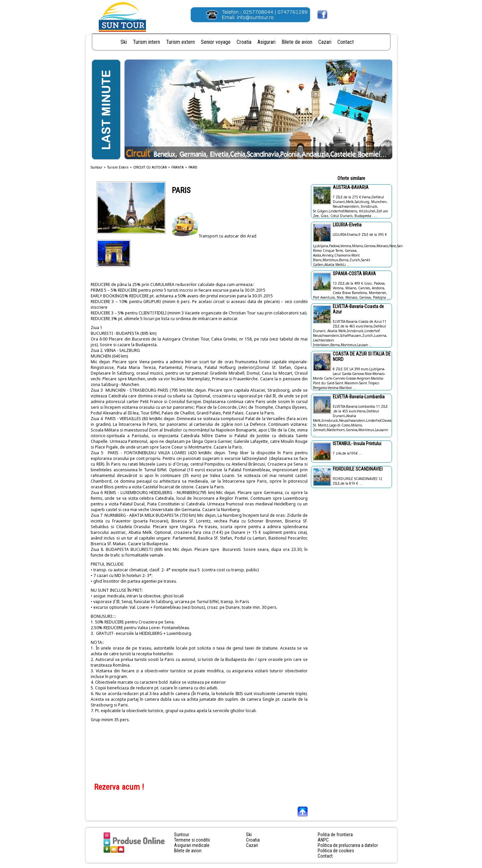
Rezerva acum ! (119, 787)
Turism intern (146, 42)
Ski (124, 42)
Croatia (244, 42)
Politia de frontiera (335, 835)
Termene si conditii (192, 840)
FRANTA (178, 167)
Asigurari (266, 42)
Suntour (97, 167)
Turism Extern (118, 167)
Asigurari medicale (192, 845)
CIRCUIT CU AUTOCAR (150, 167)
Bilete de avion (297, 42)
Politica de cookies (336, 851)
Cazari (325, 42)
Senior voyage (216, 42)
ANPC (323, 840)
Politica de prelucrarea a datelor (348, 845)
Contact (346, 42)
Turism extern (180, 42)
